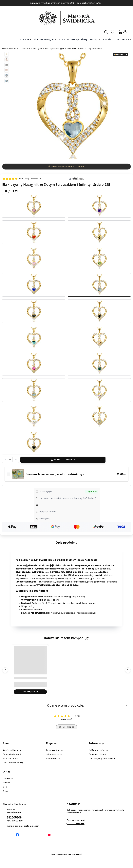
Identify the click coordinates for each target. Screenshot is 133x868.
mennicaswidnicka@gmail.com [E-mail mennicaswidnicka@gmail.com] (23, 826)
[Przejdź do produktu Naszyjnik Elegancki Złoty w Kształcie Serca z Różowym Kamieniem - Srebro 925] (34, 206)
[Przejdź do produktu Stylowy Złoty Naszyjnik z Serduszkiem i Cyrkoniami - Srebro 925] (34, 285)
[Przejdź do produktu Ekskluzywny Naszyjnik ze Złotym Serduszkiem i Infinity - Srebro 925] (99, 285)
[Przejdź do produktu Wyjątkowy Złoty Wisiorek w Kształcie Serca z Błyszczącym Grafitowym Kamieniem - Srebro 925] (99, 311)
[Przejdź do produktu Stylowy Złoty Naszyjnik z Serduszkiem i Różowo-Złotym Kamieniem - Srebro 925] (99, 232)
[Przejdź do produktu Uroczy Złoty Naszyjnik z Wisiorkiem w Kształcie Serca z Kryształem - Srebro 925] (34, 416)
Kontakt (6, 783)
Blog (5, 787)
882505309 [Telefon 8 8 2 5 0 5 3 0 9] (14, 818)
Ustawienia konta (54, 754)
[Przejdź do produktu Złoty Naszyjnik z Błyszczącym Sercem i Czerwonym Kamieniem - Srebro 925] (34, 232)
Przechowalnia (53, 758)
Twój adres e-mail (76, 820)
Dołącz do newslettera (80, 824)
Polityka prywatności (99, 750)
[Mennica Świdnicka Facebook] (17, 835)
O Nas (6, 791)
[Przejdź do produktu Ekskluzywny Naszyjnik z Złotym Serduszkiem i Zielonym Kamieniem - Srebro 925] (99, 258)
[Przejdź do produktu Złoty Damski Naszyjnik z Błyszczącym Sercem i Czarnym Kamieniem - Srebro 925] (34, 443)
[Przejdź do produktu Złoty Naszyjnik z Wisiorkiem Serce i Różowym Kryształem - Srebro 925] (34, 258)
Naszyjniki (37, 48)
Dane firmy (8, 778)
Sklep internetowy (66, 854)
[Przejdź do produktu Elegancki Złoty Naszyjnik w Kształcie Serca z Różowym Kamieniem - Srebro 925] (34, 364)
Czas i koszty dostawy (13, 763)
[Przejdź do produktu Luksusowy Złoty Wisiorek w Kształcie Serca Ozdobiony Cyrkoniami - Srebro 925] (99, 416)
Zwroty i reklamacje (12, 750)
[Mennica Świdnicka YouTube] (49, 835)
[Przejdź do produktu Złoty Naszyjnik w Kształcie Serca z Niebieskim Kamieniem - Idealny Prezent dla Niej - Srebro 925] (99, 206)
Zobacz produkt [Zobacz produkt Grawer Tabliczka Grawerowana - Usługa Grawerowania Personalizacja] (30, 692)
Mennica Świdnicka (11, 48)
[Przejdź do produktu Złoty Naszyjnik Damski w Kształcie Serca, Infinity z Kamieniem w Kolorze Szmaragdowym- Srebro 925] (99, 364)
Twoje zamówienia (55, 750)
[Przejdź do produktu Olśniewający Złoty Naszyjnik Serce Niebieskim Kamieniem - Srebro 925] (34, 337)
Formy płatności (10, 758)
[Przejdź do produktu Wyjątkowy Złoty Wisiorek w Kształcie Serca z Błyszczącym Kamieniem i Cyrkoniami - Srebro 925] (99, 390)
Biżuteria (26, 48)
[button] (95, 39)
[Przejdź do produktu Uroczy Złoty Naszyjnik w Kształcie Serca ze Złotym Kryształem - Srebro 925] (99, 337)
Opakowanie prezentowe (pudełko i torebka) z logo (55, 474)
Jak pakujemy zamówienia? (102, 758)
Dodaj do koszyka (65, 460)
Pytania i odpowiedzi (13, 754)
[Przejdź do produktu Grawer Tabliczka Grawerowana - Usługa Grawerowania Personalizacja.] (30, 665)
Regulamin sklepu (97, 754)
